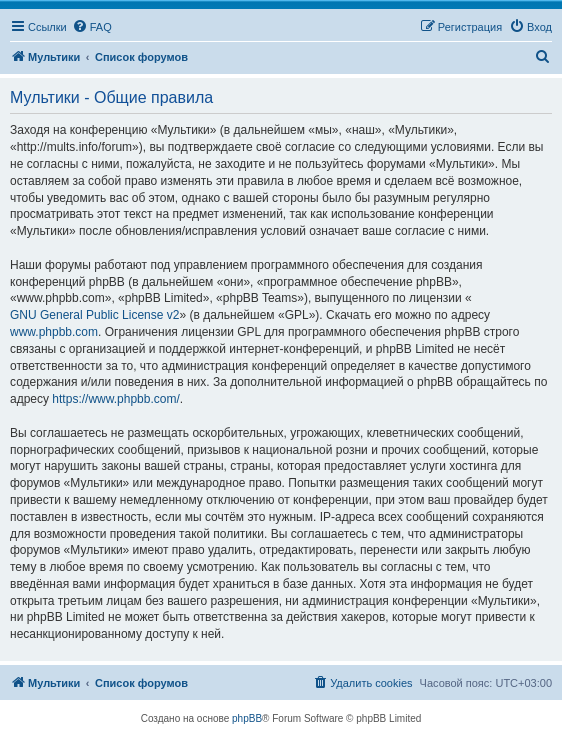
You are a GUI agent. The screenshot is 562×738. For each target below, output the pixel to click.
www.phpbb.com (54, 332)
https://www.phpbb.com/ (115, 399)
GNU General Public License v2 (94, 315)
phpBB (247, 718)
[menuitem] (92, 27)
